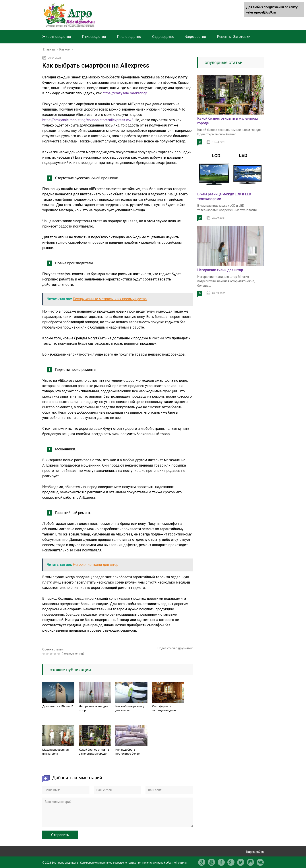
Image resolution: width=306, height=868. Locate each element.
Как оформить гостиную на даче (164, 708)
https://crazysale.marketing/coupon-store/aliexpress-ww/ (88, 120)
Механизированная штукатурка (55, 752)
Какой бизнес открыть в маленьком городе (94, 752)
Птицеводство (94, 37)
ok (202, 862)
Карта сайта (255, 852)
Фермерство (196, 37)
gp (231, 862)
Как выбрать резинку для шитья (130, 708)
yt (211, 862)
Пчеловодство (129, 37)
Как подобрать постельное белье (128, 752)
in (250, 862)
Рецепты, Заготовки (234, 37)
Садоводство (163, 37)
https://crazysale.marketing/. (125, 93)
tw (241, 862)
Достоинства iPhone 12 (58, 706)
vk (260, 862)
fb (221, 862)
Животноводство (57, 37)
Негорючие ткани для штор (94, 708)
